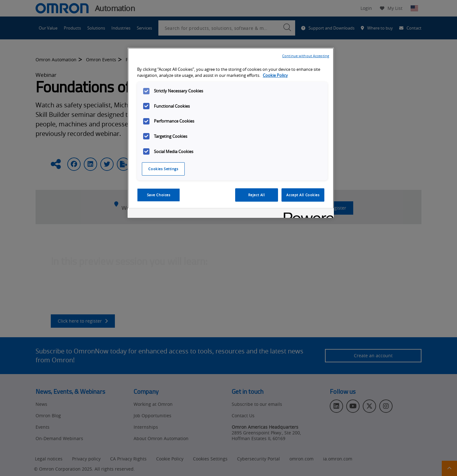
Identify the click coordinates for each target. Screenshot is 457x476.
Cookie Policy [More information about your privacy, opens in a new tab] (275, 75)
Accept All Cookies (303, 195)
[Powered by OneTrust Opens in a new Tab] (307, 214)
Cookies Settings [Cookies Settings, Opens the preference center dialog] (163, 169)
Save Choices (159, 195)
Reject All (257, 195)
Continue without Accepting (306, 56)
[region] (231, 133)
